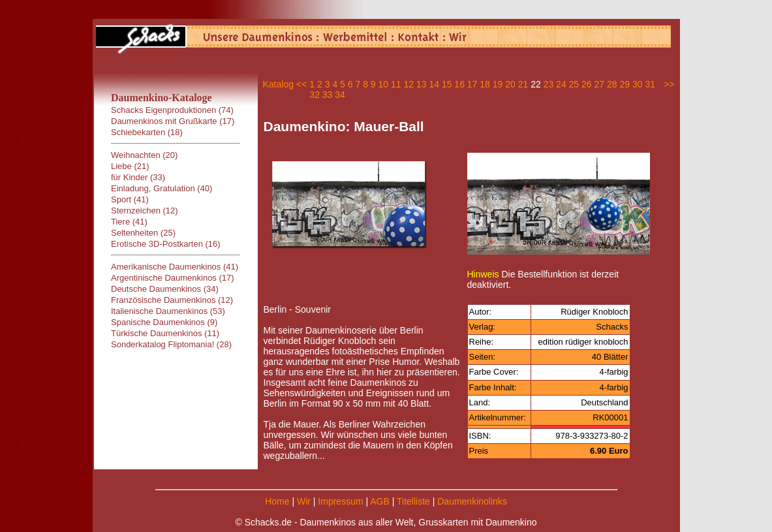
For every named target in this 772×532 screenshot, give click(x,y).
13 (422, 84)
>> (669, 84)
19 (498, 84)
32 (315, 95)
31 (650, 84)
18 (485, 84)
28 (612, 84)
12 (409, 84)
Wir (304, 501)
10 (384, 84)
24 (561, 84)
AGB (380, 501)
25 (574, 84)
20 (510, 84)
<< (301, 84)
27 (600, 84)
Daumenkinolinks (472, 501)
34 (340, 95)
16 (459, 84)
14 (434, 84)
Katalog (278, 84)
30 (638, 84)
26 (587, 84)
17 (472, 84)
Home (277, 501)
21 (523, 84)
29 (625, 84)
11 (396, 84)
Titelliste (413, 501)
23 (549, 84)
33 (328, 95)
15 (447, 84)
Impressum (340, 501)
